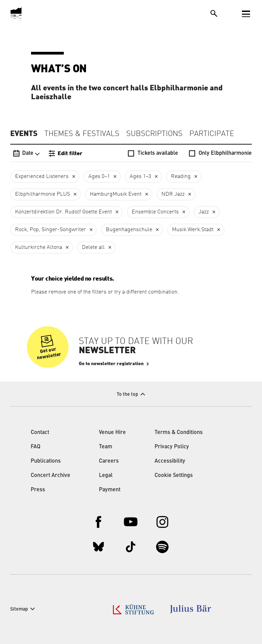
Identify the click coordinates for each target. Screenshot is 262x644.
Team (106, 447)
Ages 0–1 (99, 177)
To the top (127, 394)
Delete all (93, 248)
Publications (46, 461)
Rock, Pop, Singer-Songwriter (50, 230)
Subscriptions (154, 134)
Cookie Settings (174, 476)
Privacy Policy (172, 447)
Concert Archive (50, 476)
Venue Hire (112, 433)
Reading (181, 177)
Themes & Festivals (82, 134)
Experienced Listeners (42, 177)
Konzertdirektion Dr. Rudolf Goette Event (63, 212)
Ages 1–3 (140, 177)
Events (24, 134)
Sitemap (19, 609)
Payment (110, 490)
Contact (40, 433)
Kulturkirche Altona (39, 248)
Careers (109, 461)
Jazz (204, 212)
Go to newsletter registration (111, 364)
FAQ (35, 447)
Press (38, 490)
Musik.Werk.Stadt (193, 230)
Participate (212, 134)
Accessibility (170, 461)
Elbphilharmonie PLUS (42, 194)
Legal (106, 476)
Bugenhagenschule (129, 230)
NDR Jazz (173, 194)
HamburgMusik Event (116, 194)
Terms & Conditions (179, 433)
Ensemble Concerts (155, 212)
